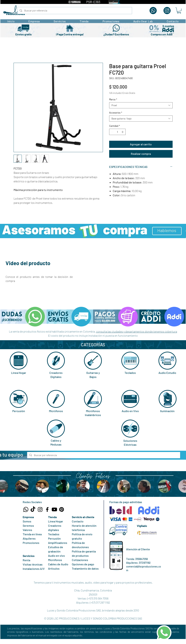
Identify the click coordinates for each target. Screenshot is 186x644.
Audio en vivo (56, 556)
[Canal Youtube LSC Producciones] (54, 509)
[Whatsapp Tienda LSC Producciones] (26, 509)
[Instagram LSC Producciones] (40, 509)
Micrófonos (56, 411)
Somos (27, 521)
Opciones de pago (83, 564)
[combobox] (141, 105)
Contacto (78, 521)
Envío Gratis (129, 93)
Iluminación (167, 411)
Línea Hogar (19, 373)
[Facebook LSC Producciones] (47, 509)
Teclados (130, 373)
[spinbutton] (117, 132)
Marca (113, 99)
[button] (179, 11)
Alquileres (29, 538)
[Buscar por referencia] (74, 11)
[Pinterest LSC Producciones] (62, 509)
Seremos (28, 526)
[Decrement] (112, 132)
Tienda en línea (32, 534)
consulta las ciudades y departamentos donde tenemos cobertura (137, 331)
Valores (27, 530)
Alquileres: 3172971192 (138, 563)
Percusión (19, 411)
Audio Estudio (167, 373)
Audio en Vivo (130, 411)
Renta (26, 560)
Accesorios (116, 113)
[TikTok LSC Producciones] (33, 509)
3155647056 (142, 559)
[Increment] (123, 132)
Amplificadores (58, 543)
